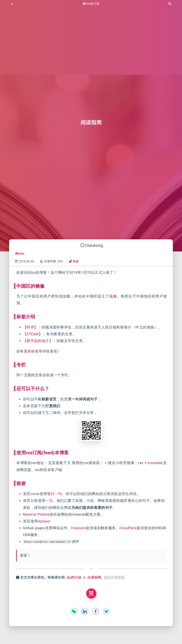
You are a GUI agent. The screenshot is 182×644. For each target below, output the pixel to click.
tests (20, 254)
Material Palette (36, 514)
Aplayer (44, 521)
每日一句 (54, 494)
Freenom (79, 528)
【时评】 (30, 327)
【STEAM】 (33, 334)
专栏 (65, 375)
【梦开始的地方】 (38, 341)
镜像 (113, 296)
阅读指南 (94, 577)
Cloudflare (128, 528)
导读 (74, 261)
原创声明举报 (114, 577)
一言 (49, 501)
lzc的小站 (74, 577)
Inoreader (155, 463)
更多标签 (31, 351)
